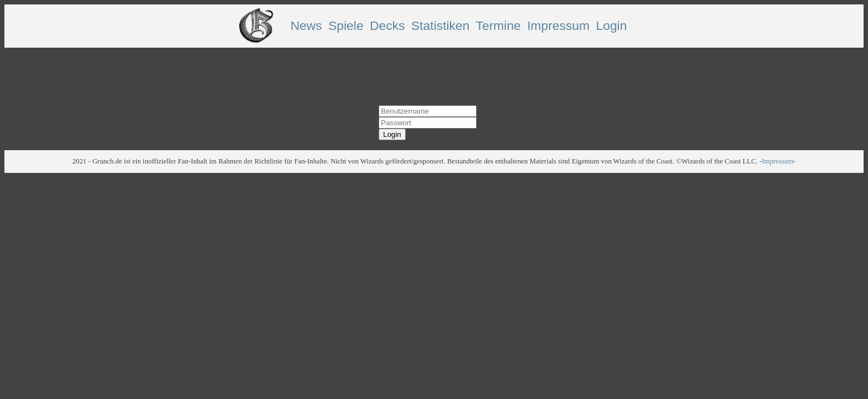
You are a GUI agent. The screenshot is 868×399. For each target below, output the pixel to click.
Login (612, 25)
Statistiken (440, 25)
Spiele (346, 25)
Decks (387, 25)
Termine (498, 25)
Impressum (558, 25)
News (306, 25)
